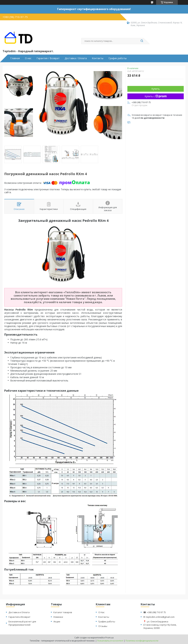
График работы (117, 58)
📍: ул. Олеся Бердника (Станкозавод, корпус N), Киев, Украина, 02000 (160, 625)
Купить (156, 89)
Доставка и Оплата (19, 612)
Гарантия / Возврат (48, 58)
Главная (15, 58)
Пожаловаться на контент (110, 641)
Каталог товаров (63, 612)
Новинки (58, 617)
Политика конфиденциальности (142, 641)
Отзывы (103, 626)
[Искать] (142, 41)
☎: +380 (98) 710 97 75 (155, 612)
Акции (57, 621)
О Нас (101, 612)
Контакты (98, 58)
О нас (28, 58)
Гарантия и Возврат (19, 617)
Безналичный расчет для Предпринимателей (22, 623)
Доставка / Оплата (76, 58)
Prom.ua (109, 638)
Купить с (156, 96)
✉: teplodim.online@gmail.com (159, 617)
